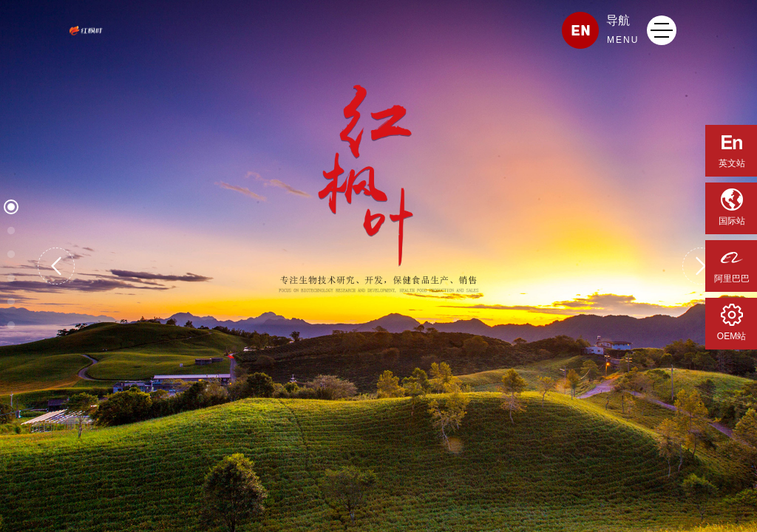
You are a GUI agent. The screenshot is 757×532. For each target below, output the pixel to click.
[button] (56, 266)
